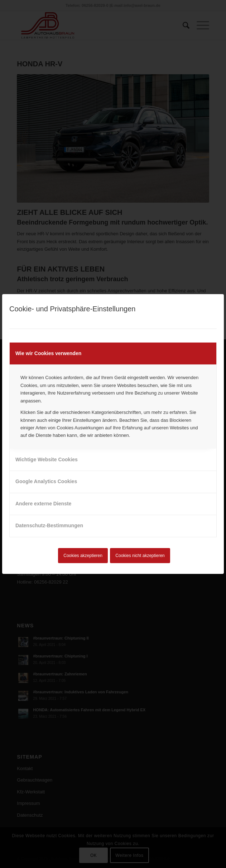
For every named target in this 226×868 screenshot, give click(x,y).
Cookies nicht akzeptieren (140, 556)
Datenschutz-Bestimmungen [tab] (49, 525)
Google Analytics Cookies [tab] (46, 481)
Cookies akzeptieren (83, 556)
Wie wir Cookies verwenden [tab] (48, 353)
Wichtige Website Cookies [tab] (47, 459)
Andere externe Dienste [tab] (43, 504)
